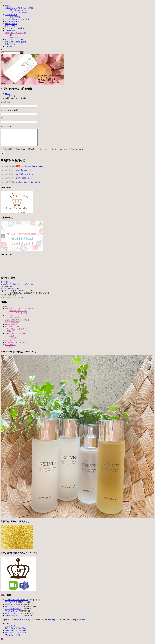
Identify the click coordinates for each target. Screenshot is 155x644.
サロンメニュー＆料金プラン (16, 28)
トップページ (10, 629)
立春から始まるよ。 (13, 619)
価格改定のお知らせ (13, 608)
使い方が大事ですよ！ (14, 617)
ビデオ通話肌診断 (12, 22)
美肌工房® (20, 623)
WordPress (81, 623)
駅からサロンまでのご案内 (15, 42)
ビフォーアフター (12, 26)
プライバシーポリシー (14, 638)
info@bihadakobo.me (10, 292)
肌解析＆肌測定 (11, 24)
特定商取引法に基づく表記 (15, 636)
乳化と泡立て (10, 44)
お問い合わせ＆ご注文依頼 (15, 33)
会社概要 (9, 46)
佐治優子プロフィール (18, 10)
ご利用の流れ (10, 31)
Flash (51, 623)
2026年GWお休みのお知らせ (17, 603)
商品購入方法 (15, 17)
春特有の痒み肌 (11, 605)
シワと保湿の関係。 (13, 612)
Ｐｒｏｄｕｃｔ (11, 15)
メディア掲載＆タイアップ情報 (17, 19)
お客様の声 (14, 37)
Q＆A (12, 35)
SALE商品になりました (14, 610)
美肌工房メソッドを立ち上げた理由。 (20, 8)
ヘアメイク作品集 (21, 12)
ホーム (8, 6)
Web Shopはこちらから (15, 40)
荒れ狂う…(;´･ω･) (12, 614)
